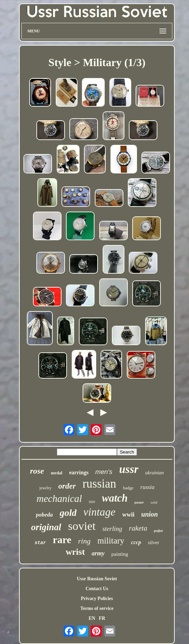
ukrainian (154, 473)
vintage (99, 512)
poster (139, 502)
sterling (112, 529)
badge (128, 488)
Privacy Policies (97, 599)
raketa (138, 528)
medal (57, 473)
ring (84, 541)
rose (37, 471)
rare (62, 540)
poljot (158, 531)
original (46, 527)
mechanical (59, 499)
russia (148, 487)
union (150, 514)
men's (104, 472)
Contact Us (97, 589)
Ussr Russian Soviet (97, 579)
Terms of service (97, 608)
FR (102, 618)
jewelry (46, 488)
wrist (75, 552)
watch (115, 498)
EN (92, 618)
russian (99, 484)
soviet (82, 526)
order (67, 486)
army (98, 553)
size (92, 502)
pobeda (45, 515)
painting (120, 554)
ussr (129, 469)
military (111, 541)
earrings (79, 472)
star (40, 543)
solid (154, 502)
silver (153, 542)
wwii (128, 515)
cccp (136, 542)
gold (68, 513)
